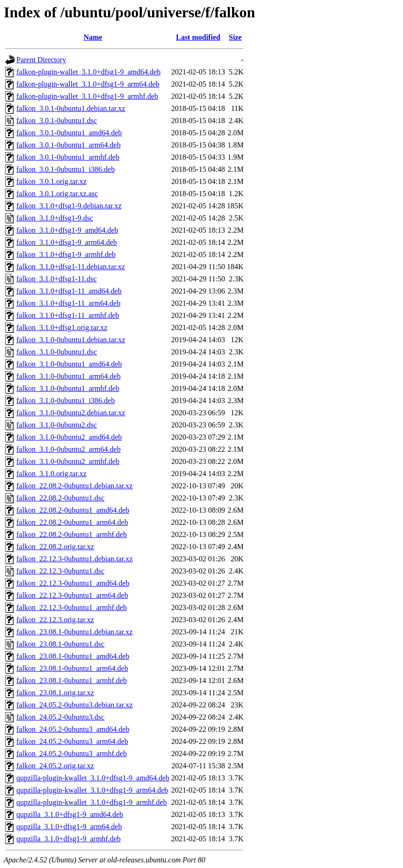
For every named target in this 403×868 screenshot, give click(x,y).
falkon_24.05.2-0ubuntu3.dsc (60, 717)
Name (93, 37)
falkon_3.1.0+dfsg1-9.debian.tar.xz (69, 206)
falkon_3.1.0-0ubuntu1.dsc (57, 352)
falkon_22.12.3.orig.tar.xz (55, 620)
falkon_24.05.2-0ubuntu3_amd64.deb (73, 729)
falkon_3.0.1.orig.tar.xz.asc (57, 194)
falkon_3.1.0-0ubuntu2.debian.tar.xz (71, 413)
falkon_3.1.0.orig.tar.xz (51, 474)
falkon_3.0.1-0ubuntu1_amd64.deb (69, 133)
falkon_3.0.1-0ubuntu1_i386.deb (66, 169)
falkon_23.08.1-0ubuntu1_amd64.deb (73, 656)
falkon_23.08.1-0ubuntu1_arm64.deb (72, 668)
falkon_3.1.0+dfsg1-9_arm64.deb (67, 242)
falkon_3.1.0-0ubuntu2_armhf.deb (68, 461)
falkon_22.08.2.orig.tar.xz (55, 547)
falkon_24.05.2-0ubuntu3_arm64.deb (72, 741)
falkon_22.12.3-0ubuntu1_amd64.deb (73, 583)
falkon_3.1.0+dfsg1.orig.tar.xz (62, 327)
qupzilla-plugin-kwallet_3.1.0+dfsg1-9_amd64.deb (93, 778)
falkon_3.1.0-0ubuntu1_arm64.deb (69, 376)
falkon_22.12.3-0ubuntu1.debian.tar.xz (74, 559)
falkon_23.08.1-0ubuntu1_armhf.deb (72, 680)
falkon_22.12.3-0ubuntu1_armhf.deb (72, 607)
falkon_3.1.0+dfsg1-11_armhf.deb (68, 315)
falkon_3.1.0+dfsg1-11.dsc (57, 279)
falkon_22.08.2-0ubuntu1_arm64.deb (72, 522)
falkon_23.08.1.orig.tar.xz (55, 693)
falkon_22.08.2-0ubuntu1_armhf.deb (72, 534)
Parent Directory (41, 60)
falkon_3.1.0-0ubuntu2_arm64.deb (69, 449)
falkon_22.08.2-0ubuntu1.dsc (60, 498)
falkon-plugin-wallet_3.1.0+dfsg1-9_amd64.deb (88, 72)
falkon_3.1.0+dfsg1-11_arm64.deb (68, 303)
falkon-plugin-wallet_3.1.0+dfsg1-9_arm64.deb (88, 84)
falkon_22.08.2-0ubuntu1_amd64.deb (73, 510)
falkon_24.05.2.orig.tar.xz (55, 766)
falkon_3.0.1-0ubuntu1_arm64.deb (69, 145)
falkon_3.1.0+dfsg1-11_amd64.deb (69, 291)
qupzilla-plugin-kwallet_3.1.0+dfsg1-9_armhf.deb (92, 802)
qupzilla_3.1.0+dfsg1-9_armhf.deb (69, 839)
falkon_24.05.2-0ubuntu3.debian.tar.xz (74, 705)
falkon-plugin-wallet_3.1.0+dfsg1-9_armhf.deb (87, 96)
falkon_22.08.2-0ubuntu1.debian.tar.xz (74, 486)
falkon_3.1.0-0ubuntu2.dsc (57, 425)
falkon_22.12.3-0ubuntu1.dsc (60, 571)
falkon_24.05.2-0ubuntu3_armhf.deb (72, 754)
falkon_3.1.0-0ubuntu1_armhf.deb (68, 388)
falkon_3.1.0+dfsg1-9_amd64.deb (67, 230)
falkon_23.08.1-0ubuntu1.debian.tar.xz (74, 632)
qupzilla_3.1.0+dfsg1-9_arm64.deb (69, 827)
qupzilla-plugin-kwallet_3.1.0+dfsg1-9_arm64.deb (92, 790)
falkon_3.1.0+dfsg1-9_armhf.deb (66, 254)
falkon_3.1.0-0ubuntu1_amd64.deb (69, 364)
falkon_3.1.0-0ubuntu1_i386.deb (66, 401)
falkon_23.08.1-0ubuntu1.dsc (60, 644)
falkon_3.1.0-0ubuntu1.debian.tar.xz (71, 340)
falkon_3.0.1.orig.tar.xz (51, 181)
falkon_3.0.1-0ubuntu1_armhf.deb (68, 157)
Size (235, 37)
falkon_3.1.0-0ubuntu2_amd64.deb (69, 437)
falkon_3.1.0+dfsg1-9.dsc (55, 218)
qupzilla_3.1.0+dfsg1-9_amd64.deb (70, 814)
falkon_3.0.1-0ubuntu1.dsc (57, 121)
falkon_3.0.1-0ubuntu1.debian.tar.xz (71, 108)
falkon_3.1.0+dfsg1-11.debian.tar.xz (71, 267)
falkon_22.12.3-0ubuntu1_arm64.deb (72, 595)
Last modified (198, 37)
